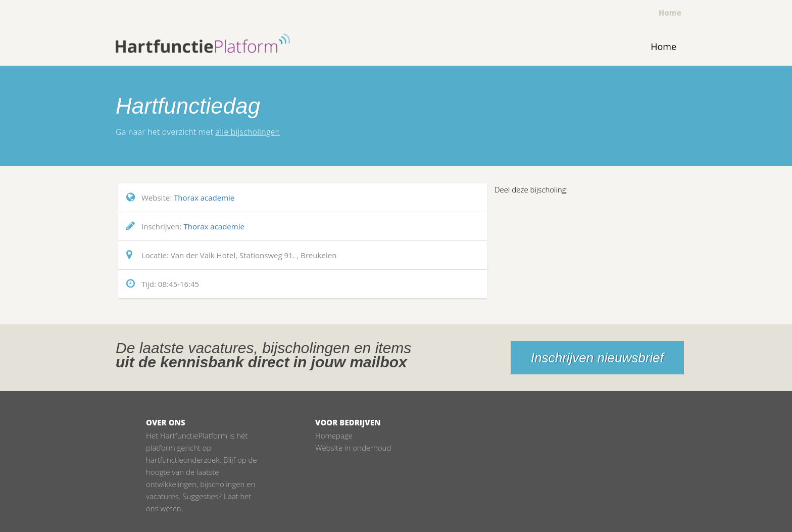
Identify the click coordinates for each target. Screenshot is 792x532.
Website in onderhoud (353, 448)
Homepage (334, 436)
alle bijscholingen (247, 132)
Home (670, 13)
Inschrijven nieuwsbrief (597, 358)
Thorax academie (204, 198)
